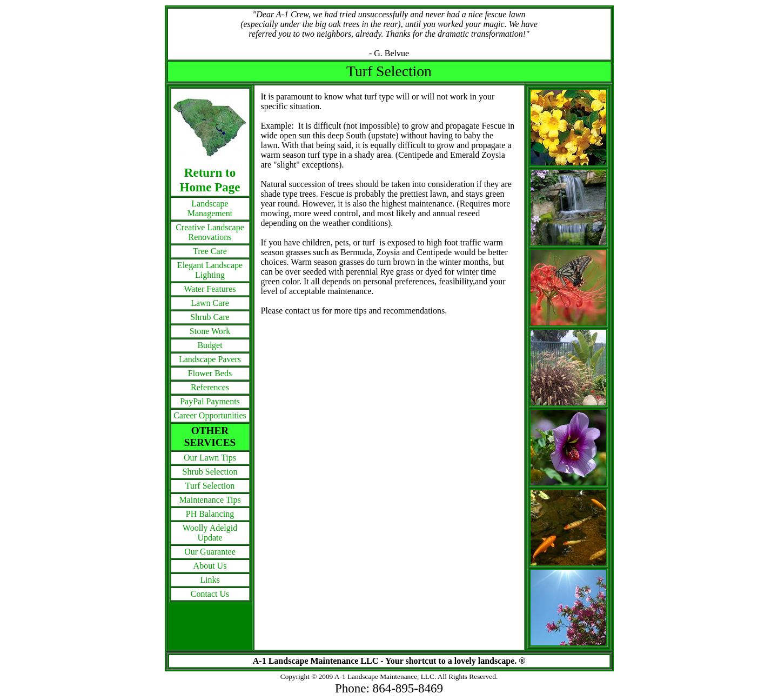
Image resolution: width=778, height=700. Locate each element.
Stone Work (210, 331)
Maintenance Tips (210, 500)
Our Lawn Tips (210, 458)
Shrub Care (210, 317)
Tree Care (210, 251)
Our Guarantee (210, 552)
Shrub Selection (210, 472)
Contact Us (210, 594)
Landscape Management (210, 208)
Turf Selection (210, 486)
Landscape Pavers (210, 359)
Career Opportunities (210, 415)
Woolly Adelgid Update (210, 533)
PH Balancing (210, 514)
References (210, 387)
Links (210, 580)
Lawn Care (210, 303)
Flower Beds (210, 373)
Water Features (210, 289)
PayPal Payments (210, 401)
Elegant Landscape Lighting (210, 270)
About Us (210, 566)
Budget (210, 345)
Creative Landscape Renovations (210, 232)
